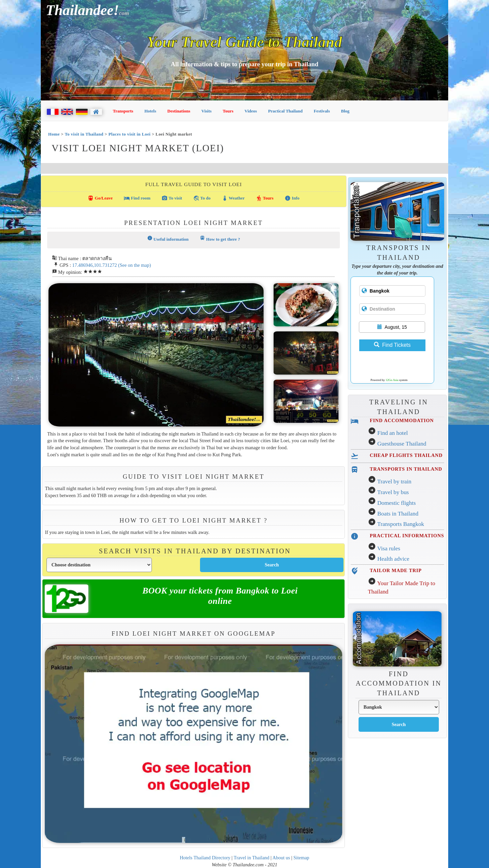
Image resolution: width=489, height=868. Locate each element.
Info (292, 198)
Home (54, 134)
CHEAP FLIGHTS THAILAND (406, 455)
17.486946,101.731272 (95, 265)
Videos (251, 111)
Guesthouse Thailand (402, 444)
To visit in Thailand (84, 134)
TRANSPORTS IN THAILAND (406, 469)
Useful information (168, 239)
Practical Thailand (285, 111)
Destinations (179, 111)
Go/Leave (100, 198)
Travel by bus (393, 492)
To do (202, 198)
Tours (228, 111)
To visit (172, 198)
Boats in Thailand (398, 514)
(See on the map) (134, 265)
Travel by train (394, 482)
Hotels (150, 111)
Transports (123, 111)
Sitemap (301, 858)
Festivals (322, 111)
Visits (207, 111)
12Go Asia (392, 380)
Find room (137, 198)
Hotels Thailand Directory (205, 858)
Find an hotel (393, 433)
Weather (233, 198)
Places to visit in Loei (129, 134)
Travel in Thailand (252, 858)
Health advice (393, 559)
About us (281, 858)
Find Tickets (392, 345)
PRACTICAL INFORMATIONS (407, 536)
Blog (345, 111)
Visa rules (389, 548)
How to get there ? (220, 239)
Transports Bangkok (401, 524)
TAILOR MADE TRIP (396, 570)
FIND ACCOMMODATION (402, 420)
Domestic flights (397, 503)
